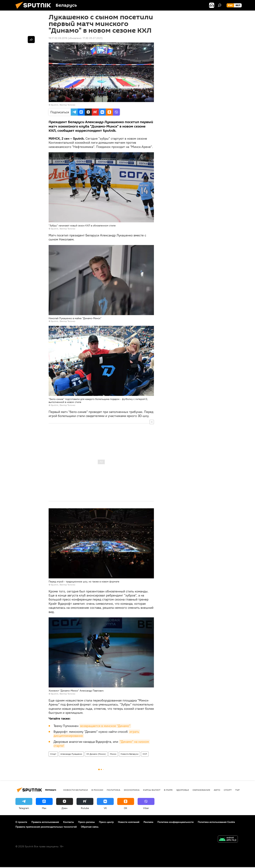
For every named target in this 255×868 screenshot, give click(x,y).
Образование (201, 790)
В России (97, 790)
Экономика (132, 790)
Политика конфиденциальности (175, 822)
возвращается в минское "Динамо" (105, 726)
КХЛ (145, 754)
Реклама (148, 822)
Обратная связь (90, 827)
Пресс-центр (106, 822)
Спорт (53, 754)
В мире (168, 790)
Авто (217, 790)
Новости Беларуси (130, 754)
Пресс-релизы (86, 822)
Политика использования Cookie (216, 822)
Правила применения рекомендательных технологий (46, 827)
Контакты (69, 822)
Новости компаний (129, 822)
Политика (113, 790)
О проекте (21, 822)
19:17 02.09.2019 (58, 38)
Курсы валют (152, 790)
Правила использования (45, 822)
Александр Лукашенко (71, 754)
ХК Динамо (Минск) (96, 754)
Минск (113, 754)
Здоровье (183, 790)
